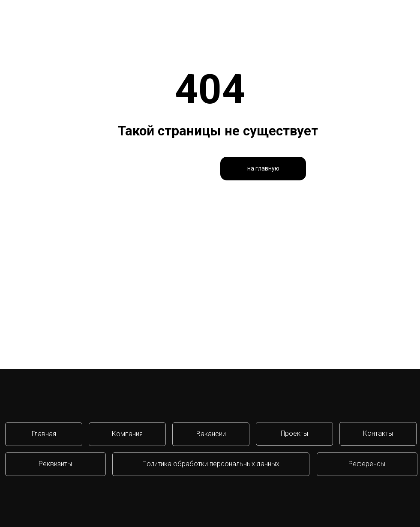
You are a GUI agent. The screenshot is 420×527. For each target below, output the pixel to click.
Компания (127, 434)
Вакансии (211, 434)
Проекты (294, 433)
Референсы (367, 464)
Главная (44, 434)
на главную (263, 168)
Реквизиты (55, 464)
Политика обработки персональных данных (211, 464)
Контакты (378, 433)
